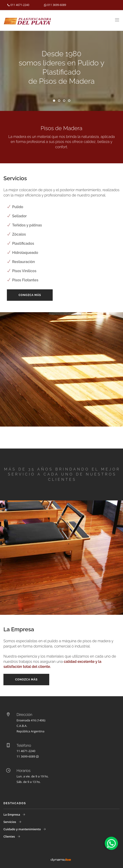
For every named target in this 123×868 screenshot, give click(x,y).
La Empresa (12, 814)
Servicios (10, 822)
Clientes (10, 836)
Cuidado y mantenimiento (22, 829)
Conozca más (30, 295)
